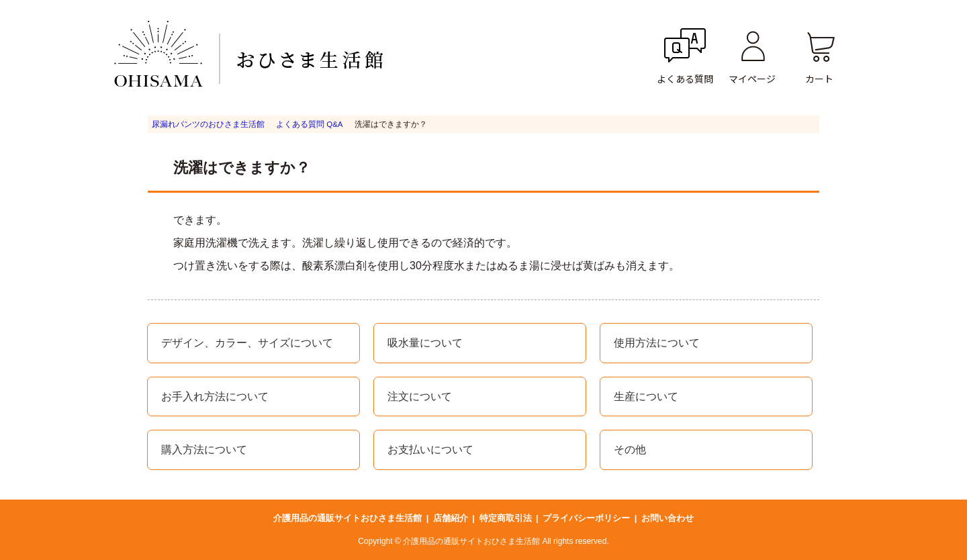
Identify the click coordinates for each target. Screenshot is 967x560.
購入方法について (204, 450)
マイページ (752, 79)
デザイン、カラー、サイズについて (247, 343)
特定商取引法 (506, 518)
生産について (646, 396)
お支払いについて (430, 450)
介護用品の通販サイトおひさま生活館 (348, 518)
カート (819, 79)
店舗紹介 (451, 518)
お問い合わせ (667, 518)
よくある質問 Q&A (309, 124)
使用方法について (657, 343)
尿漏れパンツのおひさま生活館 (208, 124)
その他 (630, 450)
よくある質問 (685, 79)
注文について (420, 396)
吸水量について (425, 343)
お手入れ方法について (215, 396)
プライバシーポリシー (586, 518)
